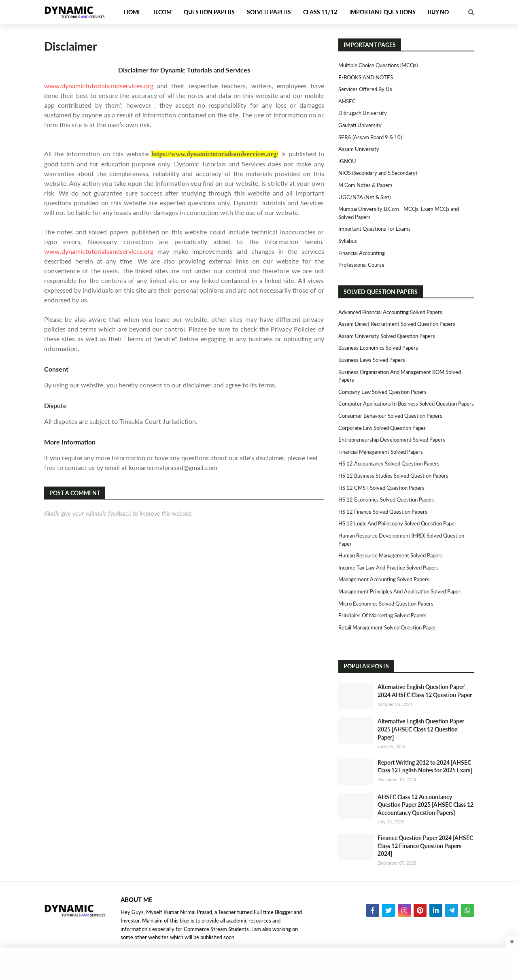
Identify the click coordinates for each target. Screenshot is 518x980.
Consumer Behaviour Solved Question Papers (390, 416)
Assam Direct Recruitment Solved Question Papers (397, 324)
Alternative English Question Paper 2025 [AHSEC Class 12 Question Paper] (421, 729)
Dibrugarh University (363, 113)
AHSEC (347, 101)
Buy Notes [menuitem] (443, 12)
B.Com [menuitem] (162, 12)
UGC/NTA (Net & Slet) (364, 197)
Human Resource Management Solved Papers (391, 555)
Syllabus (348, 241)
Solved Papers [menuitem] (269, 12)
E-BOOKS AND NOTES (366, 77)
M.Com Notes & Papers (365, 185)
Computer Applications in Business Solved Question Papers (406, 404)
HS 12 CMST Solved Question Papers (381, 488)
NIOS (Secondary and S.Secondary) (378, 173)
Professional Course (361, 265)
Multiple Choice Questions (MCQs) (378, 65)
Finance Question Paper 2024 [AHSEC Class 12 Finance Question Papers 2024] (425, 846)
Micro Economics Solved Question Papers (386, 604)
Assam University (359, 149)
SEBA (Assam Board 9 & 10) (370, 137)
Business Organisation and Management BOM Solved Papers (400, 376)
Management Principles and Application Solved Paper (399, 591)
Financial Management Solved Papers (381, 452)
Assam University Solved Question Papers (387, 336)
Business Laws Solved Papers (372, 360)
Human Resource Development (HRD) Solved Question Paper (401, 540)
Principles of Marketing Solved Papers (382, 615)
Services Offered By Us (365, 89)
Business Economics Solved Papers (378, 348)
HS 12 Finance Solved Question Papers (383, 512)
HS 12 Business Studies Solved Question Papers (393, 476)
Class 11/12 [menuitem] (320, 12)
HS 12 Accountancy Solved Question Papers (389, 463)
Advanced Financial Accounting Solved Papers (390, 312)
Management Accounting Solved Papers (384, 579)
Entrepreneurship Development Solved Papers (392, 440)
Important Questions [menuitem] (382, 12)
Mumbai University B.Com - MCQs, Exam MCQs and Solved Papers (399, 213)
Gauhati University (360, 125)
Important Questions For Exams (375, 229)
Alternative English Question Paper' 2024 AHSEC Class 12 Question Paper (425, 691)
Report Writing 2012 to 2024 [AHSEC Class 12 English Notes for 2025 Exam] (425, 766)
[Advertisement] (259, 964)
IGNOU (347, 161)
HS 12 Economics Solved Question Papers (386, 500)
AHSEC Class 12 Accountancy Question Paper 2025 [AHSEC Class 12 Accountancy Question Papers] (426, 805)
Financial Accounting (362, 253)
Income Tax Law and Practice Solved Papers (388, 568)
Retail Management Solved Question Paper (387, 627)
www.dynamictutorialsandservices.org (99, 86)
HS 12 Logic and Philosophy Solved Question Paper (397, 523)
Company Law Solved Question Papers (382, 392)
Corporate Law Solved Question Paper (382, 428)
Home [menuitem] (133, 12)
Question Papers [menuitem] (209, 12)
